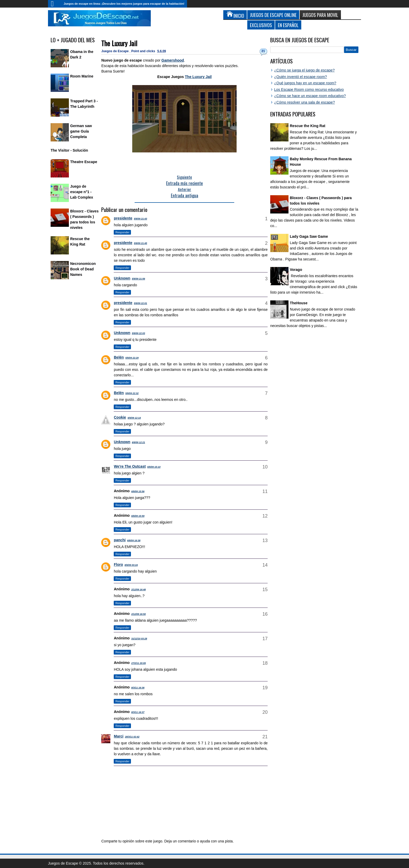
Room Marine (82, 76)
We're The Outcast (130, 466)
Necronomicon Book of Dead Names (83, 269)
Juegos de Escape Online (273, 15)
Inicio (55, 4)
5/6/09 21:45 (140, 243)
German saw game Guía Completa (81, 131)
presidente (123, 218)
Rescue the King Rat (308, 126)
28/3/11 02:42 (132, 737)
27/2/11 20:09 (139, 663)
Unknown (122, 278)
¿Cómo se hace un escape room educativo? (310, 96)
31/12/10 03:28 (139, 639)
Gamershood (173, 60)
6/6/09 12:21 (138, 442)
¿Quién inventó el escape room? (300, 77)
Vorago (296, 270)
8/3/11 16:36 (138, 688)
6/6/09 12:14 (134, 418)
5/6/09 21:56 (138, 279)
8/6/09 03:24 (131, 565)
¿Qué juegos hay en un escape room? (305, 83)
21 (263, 51)
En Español (288, 25)
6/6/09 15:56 (138, 491)
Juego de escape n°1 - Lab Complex (82, 192)
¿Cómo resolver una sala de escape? (305, 102)
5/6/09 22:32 (132, 393)
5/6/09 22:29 (132, 358)
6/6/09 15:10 (154, 467)
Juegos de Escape (115, 51)
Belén (119, 357)
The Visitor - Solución (69, 150)
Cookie (120, 417)
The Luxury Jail (119, 43)
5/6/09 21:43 (140, 219)
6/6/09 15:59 (138, 516)
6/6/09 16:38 (134, 540)
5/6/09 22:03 (138, 333)
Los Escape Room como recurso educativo (309, 90)
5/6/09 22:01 (140, 303)
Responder (122, 232)
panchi (120, 540)
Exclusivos (261, 25)
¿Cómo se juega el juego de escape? (304, 70)
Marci (119, 736)
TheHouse (299, 303)
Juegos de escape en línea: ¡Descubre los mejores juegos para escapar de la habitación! (124, 4)
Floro (118, 564)
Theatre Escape (84, 162)
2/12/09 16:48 (139, 590)
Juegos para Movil (320, 15)
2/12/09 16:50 (139, 614)
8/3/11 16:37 (138, 712)
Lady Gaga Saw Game (309, 236)
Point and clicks (144, 51)
